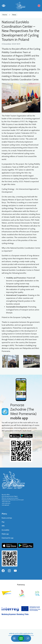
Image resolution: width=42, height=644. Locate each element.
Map (3, 522)
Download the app (8, 538)
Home (5, 15)
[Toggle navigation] (21, 638)
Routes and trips (7, 518)
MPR (3, 526)
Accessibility (5, 530)
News (14, 15)
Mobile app (5, 534)
